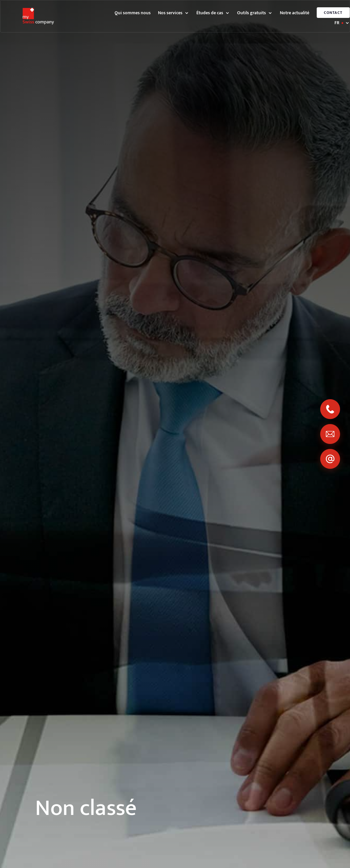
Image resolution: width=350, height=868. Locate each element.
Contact (333, 13)
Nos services (170, 14)
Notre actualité (295, 14)
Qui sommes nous (133, 14)
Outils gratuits (251, 14)
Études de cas (210, 14)
